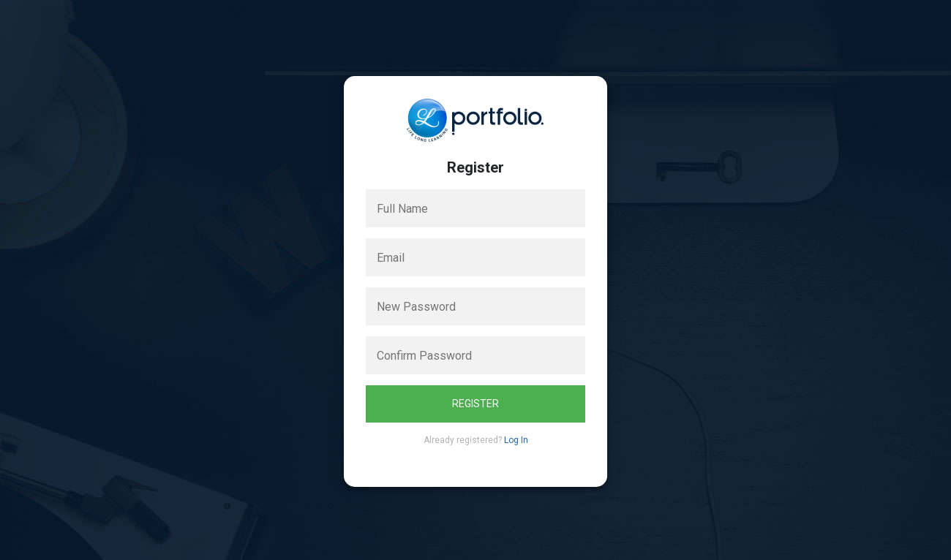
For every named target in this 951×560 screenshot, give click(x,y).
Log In (516, 440)
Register (475, 404)
